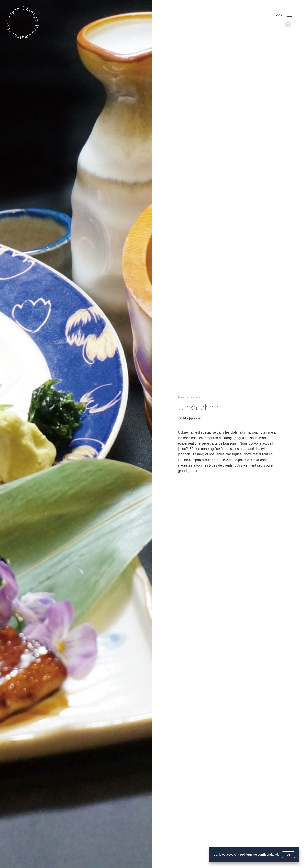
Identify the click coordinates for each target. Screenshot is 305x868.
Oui (288, 855)
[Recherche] (288, 24)
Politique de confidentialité (259, 854)
